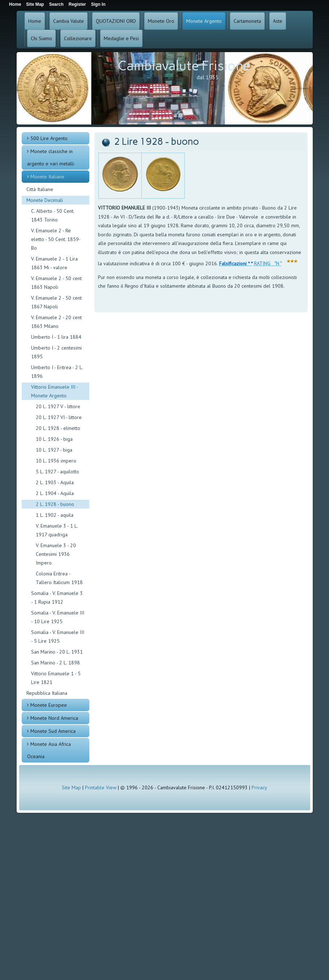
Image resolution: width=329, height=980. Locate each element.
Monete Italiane (47, 177)
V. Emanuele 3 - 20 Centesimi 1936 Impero (56, 554)
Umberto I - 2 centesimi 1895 (56, 352)
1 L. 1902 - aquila (55, 515)
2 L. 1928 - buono (55, 504)
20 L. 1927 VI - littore (59, 417)
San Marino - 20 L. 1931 (57, 652)
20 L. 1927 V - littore (58, 406)
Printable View (101, 787)
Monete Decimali (45, 200)
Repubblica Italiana (47, 693)
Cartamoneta (247, 21)
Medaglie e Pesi (121, 38)
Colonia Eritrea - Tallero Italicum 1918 (59, 578)
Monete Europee (49, 705)
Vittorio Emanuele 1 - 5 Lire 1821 (56, 678)
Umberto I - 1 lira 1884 (56, 337)
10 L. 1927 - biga (54, 450)
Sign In (98, 4)
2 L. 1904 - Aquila (55, 493)
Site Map (71, 787)
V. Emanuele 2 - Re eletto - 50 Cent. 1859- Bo (56, 239)
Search (56, 4)
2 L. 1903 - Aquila (55, 482)
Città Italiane (40, 189)
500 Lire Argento (49, 138)
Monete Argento (204, 21)
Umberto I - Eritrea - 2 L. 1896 (57, 372)
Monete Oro (161, 21)
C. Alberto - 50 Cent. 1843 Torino (53, 215)
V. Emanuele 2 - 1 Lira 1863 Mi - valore (54, 263)
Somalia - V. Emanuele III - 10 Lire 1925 (58, 617)
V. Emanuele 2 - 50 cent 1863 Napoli (56, 283)
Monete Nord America (54, 718)
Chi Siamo (41, 38)
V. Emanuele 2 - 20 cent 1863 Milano (56, 322)
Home (35, 21)
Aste (278, 21)
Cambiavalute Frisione (184, 66)
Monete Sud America (53, 731)
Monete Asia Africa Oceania (49, 750)
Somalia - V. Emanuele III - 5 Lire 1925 (58, 637)
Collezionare (78, 38)
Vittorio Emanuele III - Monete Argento (55, 391)
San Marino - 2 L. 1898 (55, 663)
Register (77, 4)
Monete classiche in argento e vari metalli (51, 157)
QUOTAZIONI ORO (116, 21)
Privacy (259, 787)
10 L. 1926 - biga (54, 439)
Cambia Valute (69, 21)
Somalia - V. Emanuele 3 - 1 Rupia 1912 (57, 597)
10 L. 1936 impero (56, 461)
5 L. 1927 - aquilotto (57, 472)
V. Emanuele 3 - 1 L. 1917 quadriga (57, 530)
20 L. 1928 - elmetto (58, 428)
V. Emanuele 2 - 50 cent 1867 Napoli (56, 302)
